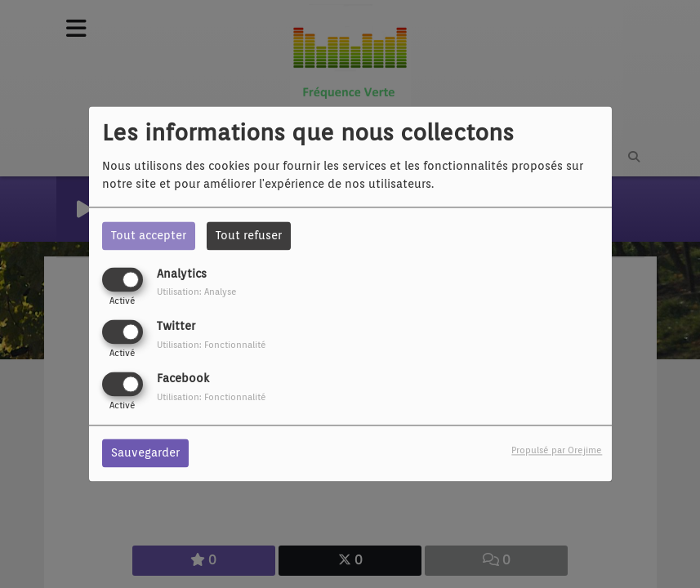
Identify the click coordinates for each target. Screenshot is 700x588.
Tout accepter (149, 235)
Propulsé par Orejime (557, 451)
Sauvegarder (145, 453)
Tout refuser (249, 235)
